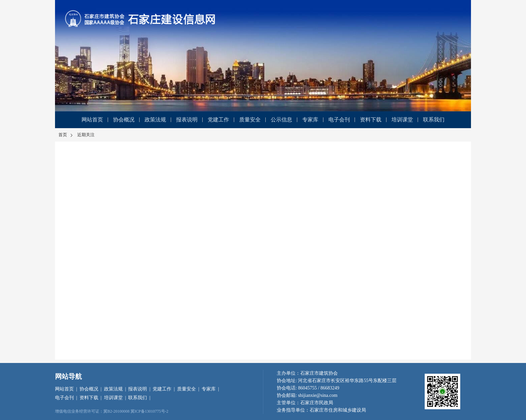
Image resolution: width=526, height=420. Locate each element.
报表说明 (187, 120)
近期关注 (86, 135)
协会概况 (124, 120)
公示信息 (281, 120)
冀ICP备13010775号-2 (149, 411)
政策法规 (155, 120)
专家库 (310, 120)
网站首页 (92, 120)
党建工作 (218, 120)
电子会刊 (339, 120)
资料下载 (371, 120)
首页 (66, 135)
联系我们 (434, 120)
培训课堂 (402, 120)
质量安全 (250, 120)
